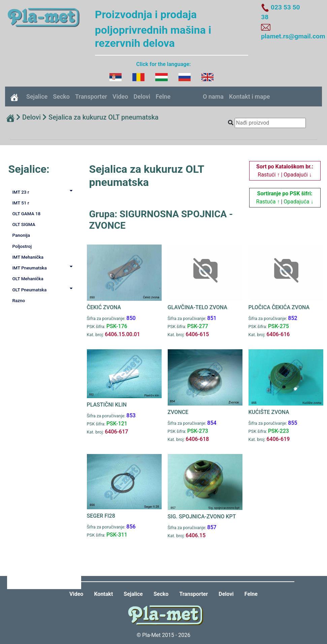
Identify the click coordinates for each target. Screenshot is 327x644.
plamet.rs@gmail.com (293, 36)
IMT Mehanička (28, 257)
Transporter (91, 96)
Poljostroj (22, 246)
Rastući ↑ (269, 175)
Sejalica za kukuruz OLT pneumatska (104, 117)
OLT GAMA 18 (27, 214)
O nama (213, 96)
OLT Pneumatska (44, 289)
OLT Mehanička (28, 279)
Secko (61, 96)
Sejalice (37, 96)
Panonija (21, 235)
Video (120, 96)
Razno (19, 300)
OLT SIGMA (24, 224)
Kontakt (103, 594)
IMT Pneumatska (44, 267)
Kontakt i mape (249, 96)
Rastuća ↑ (268, 202)
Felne (163, 96)
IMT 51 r (21, 203)
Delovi (142, 96)
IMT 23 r (44, 192)
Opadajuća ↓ (298, 202)
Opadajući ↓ (298, 175)
